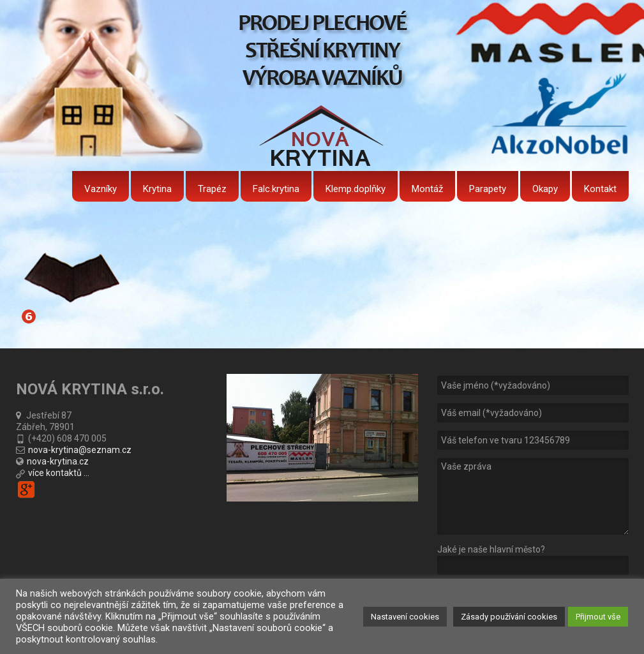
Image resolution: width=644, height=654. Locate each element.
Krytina (157, 189)
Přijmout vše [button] (598, 617)
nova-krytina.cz (58, 461)
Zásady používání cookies (509, 617)
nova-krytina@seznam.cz (80, 450)
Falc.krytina (276, 189)
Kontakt (600, 189)
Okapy (545, 189)
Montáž (427, 189)
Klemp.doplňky (356, 189)
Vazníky (101, 189)
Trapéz (212, 189)
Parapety (488, 189)
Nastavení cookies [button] (405, 617)
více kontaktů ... (59, 473)
